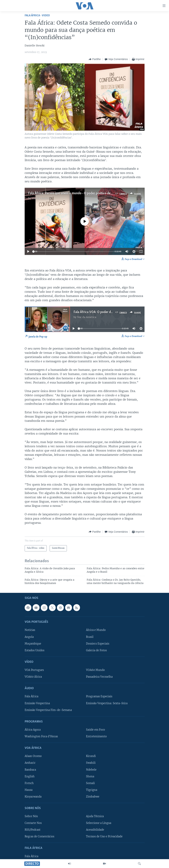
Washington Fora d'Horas (41, 736)
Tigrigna (92, 790)
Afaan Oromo (33, 756)
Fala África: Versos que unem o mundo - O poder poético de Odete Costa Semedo (84, 193)
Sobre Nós (31, 816)
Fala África (31, 696)
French (29, 783)
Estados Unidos (34, 650)
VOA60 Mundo (95, 670)
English (30, 776)
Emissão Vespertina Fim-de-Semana (48, 710)
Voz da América (41, 198)
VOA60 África (33, 677)
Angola (29, 637)
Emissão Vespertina (37, 703)
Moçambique (33, 643)
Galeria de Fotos (96, 650)
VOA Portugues (34, 670)
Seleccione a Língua (99, 823)
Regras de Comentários (39, 836)
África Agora (33, 730)
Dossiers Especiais (98, 643)
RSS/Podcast (33, 830)
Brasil (90, 637)
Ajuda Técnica (95, 816)
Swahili (91, 763)
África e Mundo (96, 630)
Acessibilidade (95, 830)
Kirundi (91, 756)
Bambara (30, 770)
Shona (90, 776)
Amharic (30, 763)
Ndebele (91, 770)
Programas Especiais (99, 696)
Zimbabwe (93, 796)
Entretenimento (96, 736)
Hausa (29, 790)
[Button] (95, 59)
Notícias (30, 630)
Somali (90, 783)
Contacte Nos (33, 823)
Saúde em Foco (95, 730)
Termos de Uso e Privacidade (104, 836)
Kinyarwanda (33, 796)
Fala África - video (37, 15)
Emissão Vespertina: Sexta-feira (107, 703)
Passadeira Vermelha (99, 677)
